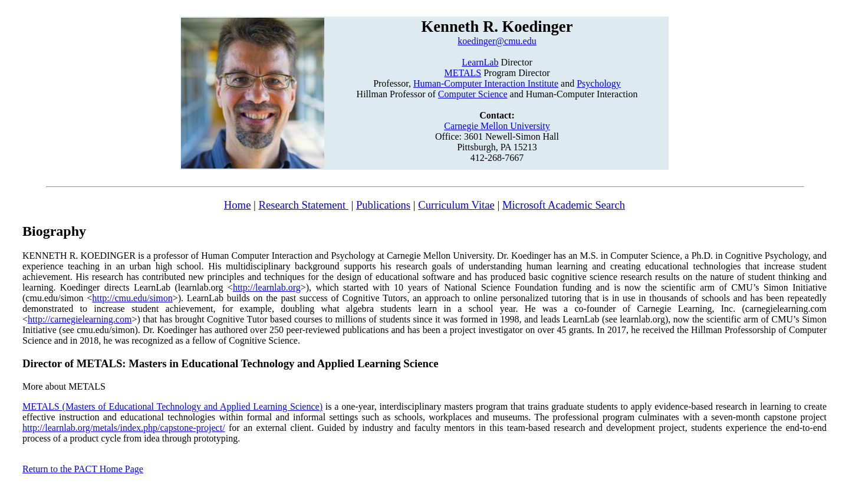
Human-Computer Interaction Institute (486, 83)
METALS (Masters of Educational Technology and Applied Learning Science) (172, 406)
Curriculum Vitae (456, 205)
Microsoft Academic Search (564, 205)
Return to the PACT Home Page (83, 469)
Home (238, 205)
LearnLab (480, 62)
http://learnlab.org (267, 287)
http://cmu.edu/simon (132, 298)
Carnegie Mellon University (497, 126)
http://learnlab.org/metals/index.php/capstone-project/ (124, 428)
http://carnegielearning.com (80, 319)
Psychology (599, 83)
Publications (383, 205)
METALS (463, 73)
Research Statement (303, 205)
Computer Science (473, 94)
